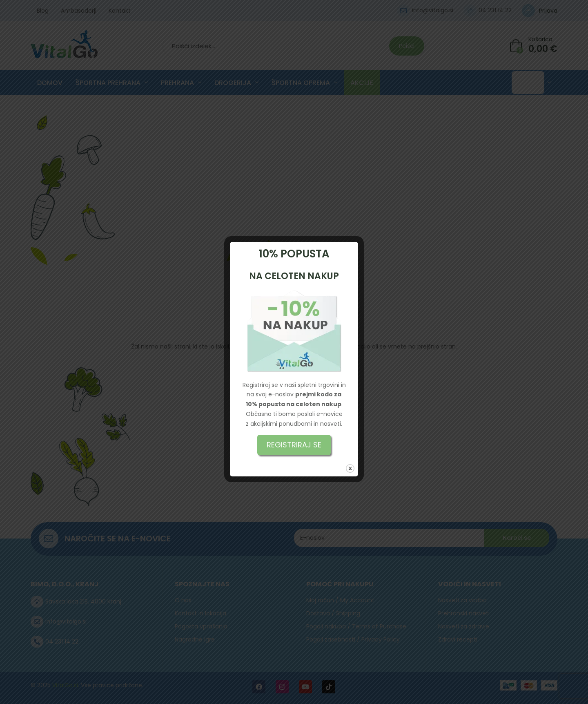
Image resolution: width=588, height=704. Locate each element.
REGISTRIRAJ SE (294, 445)
